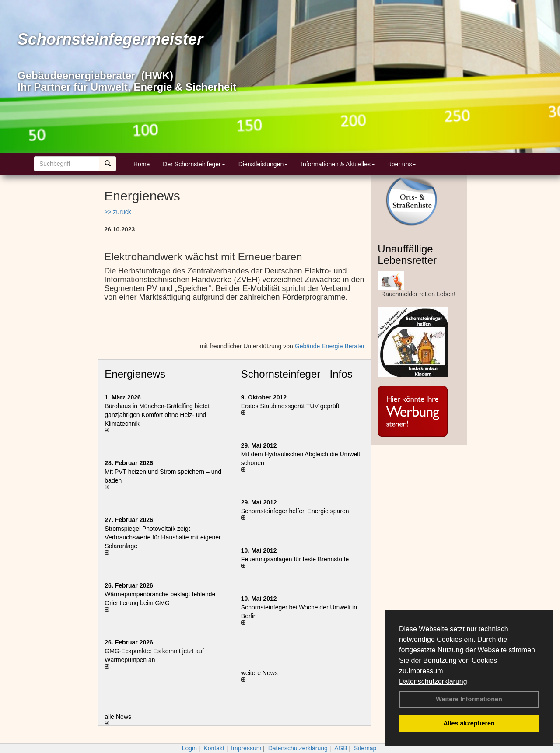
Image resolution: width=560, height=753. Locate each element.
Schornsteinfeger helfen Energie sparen (295, 511)
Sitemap (365, 748)
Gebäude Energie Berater (330, 346)
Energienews (135, 374)
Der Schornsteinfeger (194, 164)
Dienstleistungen (263, 164)
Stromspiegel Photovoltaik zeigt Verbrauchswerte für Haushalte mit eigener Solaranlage (163, 537)
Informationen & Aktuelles (338, 164)
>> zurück (117, 212)
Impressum (425, 671)
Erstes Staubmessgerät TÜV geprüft (290, 406)
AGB (341, 748)
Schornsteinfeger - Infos (297, 374)
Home (142, 164)
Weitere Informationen (469, 699)
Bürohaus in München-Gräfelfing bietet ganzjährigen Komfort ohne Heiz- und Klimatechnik (157, 415)
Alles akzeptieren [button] (469, 723)
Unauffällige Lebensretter (407, 254)
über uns (402, 164)
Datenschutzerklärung (433, 681)
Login (189, 748)
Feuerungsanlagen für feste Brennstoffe (295, 559)
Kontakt (214, 748)
